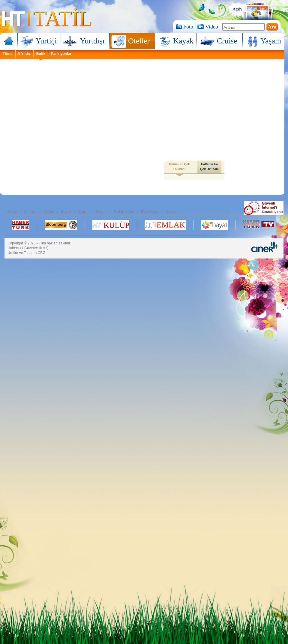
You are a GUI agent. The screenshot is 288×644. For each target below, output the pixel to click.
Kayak (176, 41)
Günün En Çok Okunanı (179, 168)
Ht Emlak (165, 225)
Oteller (132, 41)
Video (207, 27)
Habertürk (21, 225)
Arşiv (255, 11)
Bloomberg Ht (61, 225)
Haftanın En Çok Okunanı (209, 167)
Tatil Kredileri (124, 212)
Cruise (220, 41)
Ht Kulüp (111, 225)
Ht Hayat (214, 225)
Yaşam (262, 41)
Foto (184, 27)
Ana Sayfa (10, 41)
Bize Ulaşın (150, 212)
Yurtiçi (39, 41)
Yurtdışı (85, 41)
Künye (171, 212)
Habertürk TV (259, 225)
